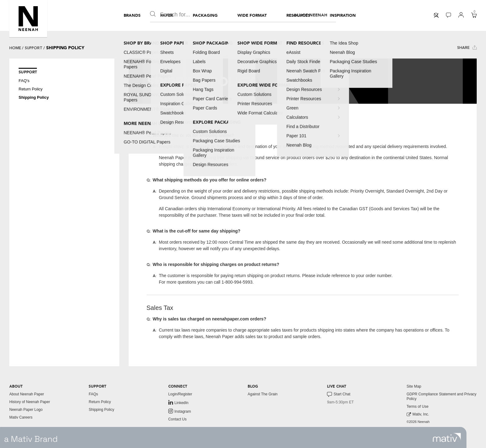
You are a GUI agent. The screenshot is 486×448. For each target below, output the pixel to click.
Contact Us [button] (177, 419)
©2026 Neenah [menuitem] (418, 422)
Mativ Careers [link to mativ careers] (21, 417)
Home (15, 48)
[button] (28, 19)
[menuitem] (132, 15)
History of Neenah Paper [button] (30, 402)
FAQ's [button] (24, 81)
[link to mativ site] (447, 437)
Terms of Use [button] (418, 407)
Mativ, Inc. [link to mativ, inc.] (418, 414)
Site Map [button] (414, 386)
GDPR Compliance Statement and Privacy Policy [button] (442, 396)
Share (467, 48)
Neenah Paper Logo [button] (26, 410)
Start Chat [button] (339, 394)
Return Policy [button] (31, 89)
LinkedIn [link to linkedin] (178, 402)
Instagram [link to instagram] (180, 411)
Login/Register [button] (180, 394)
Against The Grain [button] (263, 394)
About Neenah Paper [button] (27, 394)
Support (34, 48)
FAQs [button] (93, 394)
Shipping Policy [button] (34, 97)
